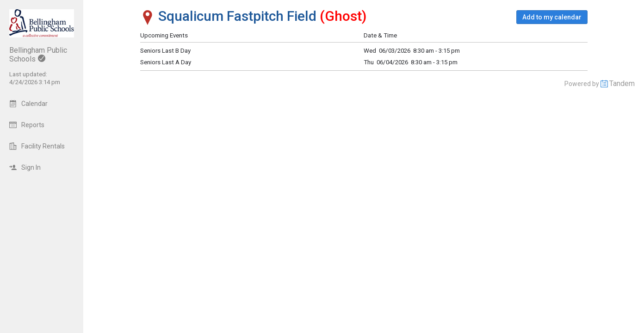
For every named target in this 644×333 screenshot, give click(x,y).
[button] (552, 17)
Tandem (622, 83)
